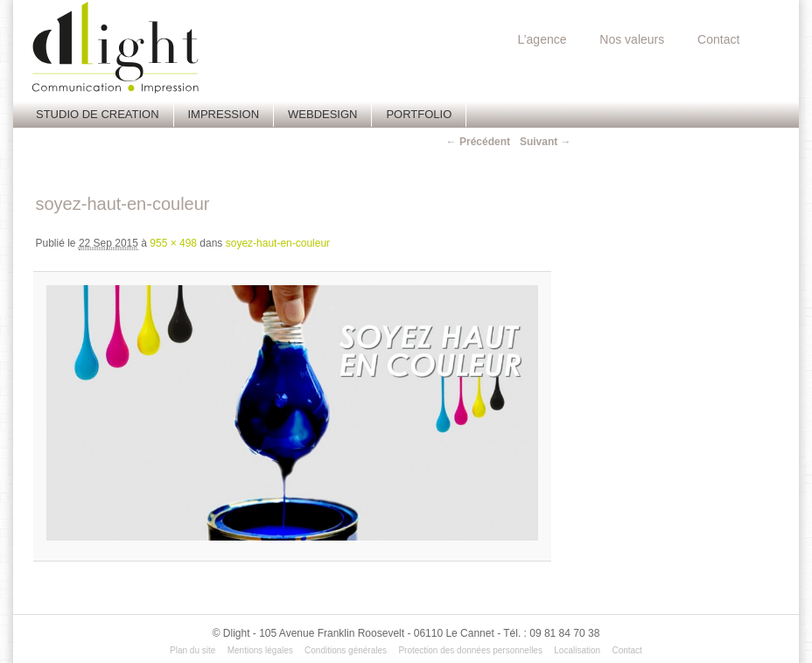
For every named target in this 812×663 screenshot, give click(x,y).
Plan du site (192, 650)
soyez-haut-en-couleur (278, 243)
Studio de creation (98, 114)
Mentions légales (260, 650)
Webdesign (322, 114)
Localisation (577, 650)
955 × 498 (173, 243)
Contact (718, 39)
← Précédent (478, 142)
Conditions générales (346, 650)
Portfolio (419, 114)
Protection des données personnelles (470, 650)
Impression (224, 114)
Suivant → (546, 142)
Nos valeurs (632, 39)
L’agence (542, 39)
